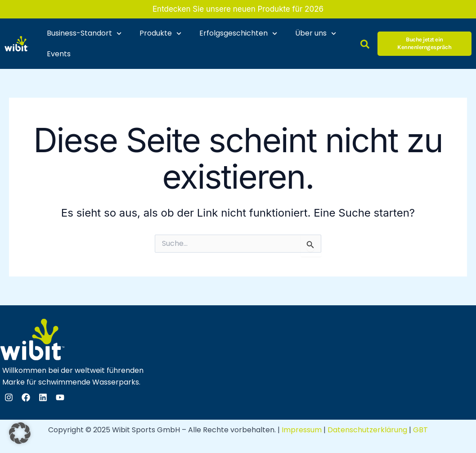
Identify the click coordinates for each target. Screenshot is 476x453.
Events (59, 54)
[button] (20, 433)
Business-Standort (84, 34)
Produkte (160, 34)
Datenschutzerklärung (367, 430)
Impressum (302, 430)
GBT (420, 430)
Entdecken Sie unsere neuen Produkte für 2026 (238, 9)
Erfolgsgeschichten (238, 34)
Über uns (316, 34)
